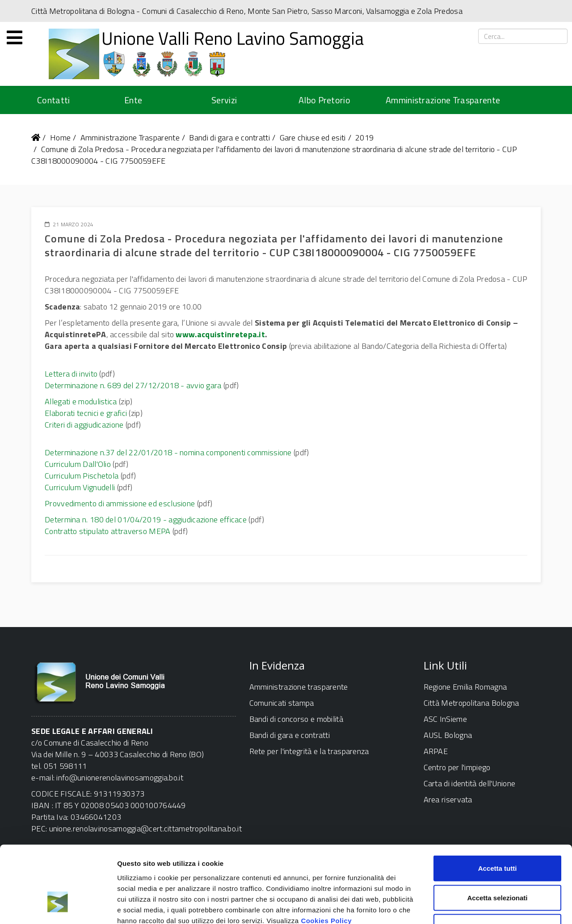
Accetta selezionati (497, 836)
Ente (133, 100)
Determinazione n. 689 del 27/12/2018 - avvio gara (133, 385)
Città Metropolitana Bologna (471, 703)
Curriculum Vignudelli (80, 487)
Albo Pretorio (324, 100)
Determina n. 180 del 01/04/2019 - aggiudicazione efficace (146, 519)
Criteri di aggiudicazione (84, 425)
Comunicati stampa (282, 703)
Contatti (53, 100)
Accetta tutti (498, 807)
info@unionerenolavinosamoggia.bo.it (120, 778)
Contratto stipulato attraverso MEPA (108, 531)
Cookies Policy (326, 858)
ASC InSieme (445, 719)
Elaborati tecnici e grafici (86, 413)
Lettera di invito (71, 374)
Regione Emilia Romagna (465, 687)
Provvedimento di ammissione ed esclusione (120, 503)
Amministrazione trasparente (299, 687)
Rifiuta (498, 865)
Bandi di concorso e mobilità (296, 719)
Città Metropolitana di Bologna (83, 11)
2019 (364, 138)
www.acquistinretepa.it (220, 334)
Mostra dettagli (470, 906)
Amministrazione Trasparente (443, 100)
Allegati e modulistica (81, 401)
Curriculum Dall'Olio (78, 464)
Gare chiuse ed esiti (313, 138)
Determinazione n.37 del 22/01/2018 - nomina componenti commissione (168, 452)
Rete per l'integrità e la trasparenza (309, 751)
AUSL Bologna (448, 735)
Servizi (224, 100)
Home (60, 138)
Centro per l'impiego (457, 767)
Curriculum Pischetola (82, 476)
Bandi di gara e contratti (229, 138)
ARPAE (436, 751)
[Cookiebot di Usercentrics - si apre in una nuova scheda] (58, 907)
